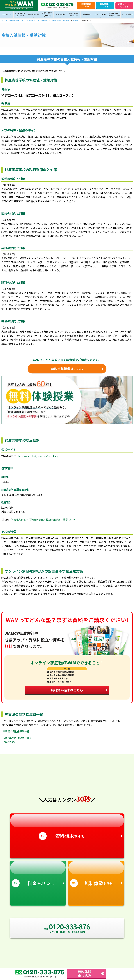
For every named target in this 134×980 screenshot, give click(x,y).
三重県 (76, 20)
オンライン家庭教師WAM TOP (12, 20)
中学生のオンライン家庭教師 (37, 20)
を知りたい (38, 876)
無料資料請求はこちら (78, 691)
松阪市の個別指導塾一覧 (16, 740)
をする (67, 829)
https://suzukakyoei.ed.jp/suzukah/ (38, 456)
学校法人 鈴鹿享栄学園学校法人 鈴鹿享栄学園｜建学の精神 (43, 519)
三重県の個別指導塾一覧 (16, 734)
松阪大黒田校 (10, 744)
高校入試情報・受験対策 (60, 20)
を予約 (96, 876)
